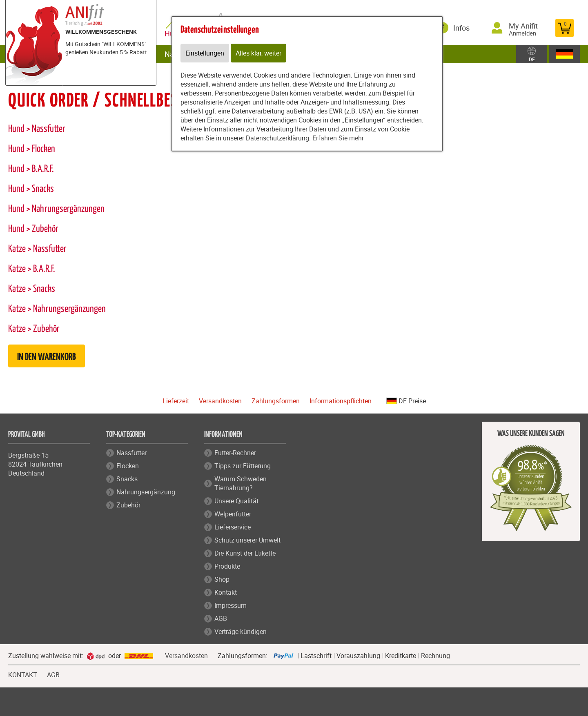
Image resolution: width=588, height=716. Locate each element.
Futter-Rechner (235, 453)
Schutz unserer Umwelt (247, 540)
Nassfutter (131, 453)
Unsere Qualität (236, 501)
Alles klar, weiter (258, 53)
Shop (222, 579)
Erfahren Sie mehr (338, 138)
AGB (221, 618)
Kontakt (226, 592)
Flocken (128, 466)
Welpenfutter (233, 514)
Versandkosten (220, 401)
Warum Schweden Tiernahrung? (241, 483)
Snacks (127, 479)
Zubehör (128, 505)
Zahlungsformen (276, 401)
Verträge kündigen (241, 632)
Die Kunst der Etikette (245, 553)
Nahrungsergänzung (146, 492)
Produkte (227, 566)
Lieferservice (233, 527)
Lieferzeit (176, 401)
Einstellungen (205, 53)
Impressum (231, 605)
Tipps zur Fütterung (243, 466)
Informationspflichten (341, 401)
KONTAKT (23, 674)
